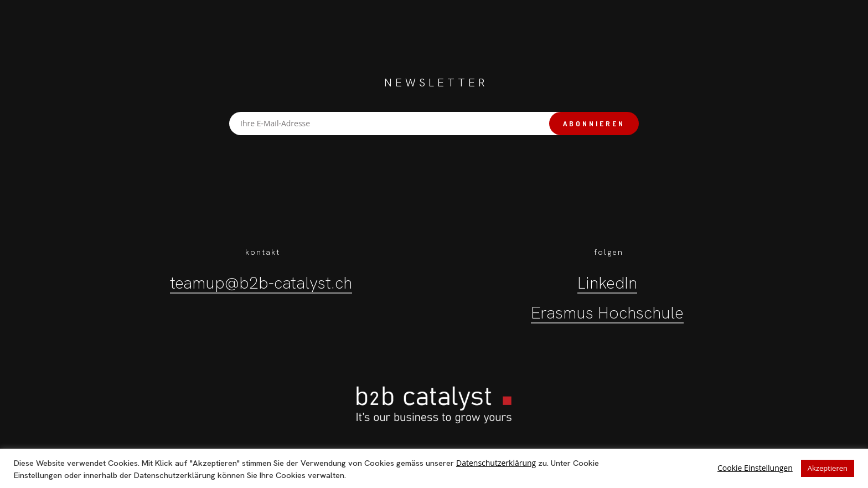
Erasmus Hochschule (607, 313)
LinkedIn (607, 283)
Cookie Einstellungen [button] (755, 468)
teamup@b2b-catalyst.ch (261, 283)
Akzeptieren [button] (828, 468)
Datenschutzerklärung (496, 463)
